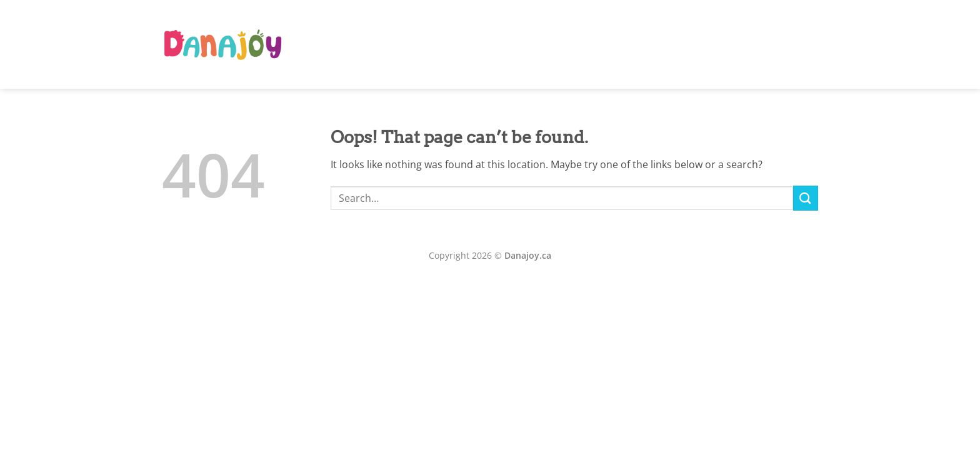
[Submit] (806, 198)
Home (524, 44)
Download (793, 44)
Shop (748, 44)
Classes (667, 44)
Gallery (710, 44)
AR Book (567, 44)
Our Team (620, 44)
